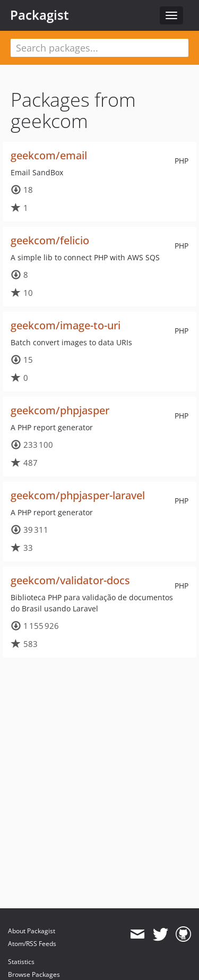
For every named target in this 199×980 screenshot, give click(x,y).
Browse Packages (34, 974)
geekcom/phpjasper (60, 410)
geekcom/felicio (50, 240)
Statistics (21, 962)
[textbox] (99, 48)
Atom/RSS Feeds (32, 944)
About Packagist (32, 931)
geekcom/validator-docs (70, 580)
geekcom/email (49, 155)
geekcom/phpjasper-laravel (78, 495)
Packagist (40, 15)
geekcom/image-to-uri (66, 325)
